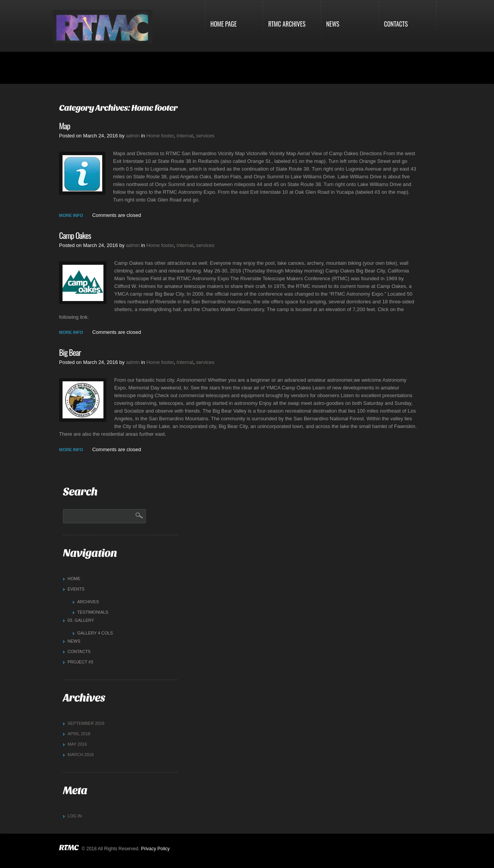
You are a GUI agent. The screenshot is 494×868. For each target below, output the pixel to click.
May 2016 (77, 744)
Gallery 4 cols (95, 633)
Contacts (396, 24)
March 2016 (81, 755)
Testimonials (93, 612)
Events (76, 589)
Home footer (160, 136)
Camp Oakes (75, 235)
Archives (88, 602)
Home (74, 579)
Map (65, 126)
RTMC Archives (287, 24)
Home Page (223, 24)
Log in (75, 816)
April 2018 (79, 734)
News (333, 24)
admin (133, 136)
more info (71, 215)
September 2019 (86, 723)
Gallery (81, 620)
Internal (185, 136)
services (205, 136)
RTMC (69, 848)
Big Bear (70, 352)
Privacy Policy (155, 849)
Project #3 (80, 662)
